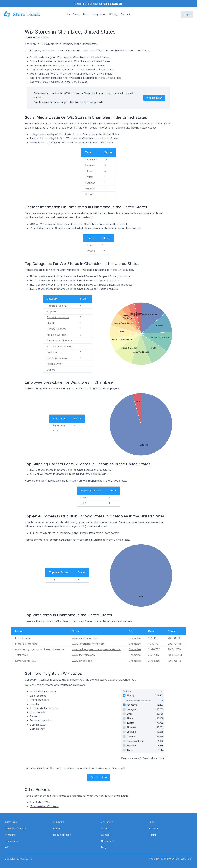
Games (51, 370)
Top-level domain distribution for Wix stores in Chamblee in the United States (75, 78)
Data (86, 14)
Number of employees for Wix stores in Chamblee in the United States (72, 70)
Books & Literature (58, 317)
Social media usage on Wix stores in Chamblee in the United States (69, 57)
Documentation (62, 835)
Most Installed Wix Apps (44, 806)
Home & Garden (56, 335)
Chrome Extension (110, 4)
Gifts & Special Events (60, 341)
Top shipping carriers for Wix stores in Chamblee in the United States (71, 74)
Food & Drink (55, 364)
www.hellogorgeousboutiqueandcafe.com (97, 649)
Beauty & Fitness (57, 329)
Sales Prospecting (16, 828)
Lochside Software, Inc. (19, 859)
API (7, 847)
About (105, 828)
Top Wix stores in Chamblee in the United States (58, 82)
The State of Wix (40, 802)
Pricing (113, 14)
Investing (10, 835)
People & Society (57, 306)
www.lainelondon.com (85, 638)
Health (51, 323)
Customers (107, 841)
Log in (187, 14)
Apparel (52, 311)
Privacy (153, 828)
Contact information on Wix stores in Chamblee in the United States (70, 61)
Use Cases (74, 14)
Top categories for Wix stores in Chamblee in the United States (67, 65)
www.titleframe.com (84, 655)
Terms (153, 835)
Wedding (52, 352)
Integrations (99, 14)
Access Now (154, 98)
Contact (125, 14)
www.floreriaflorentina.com (88, 644)
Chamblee (135, 638)
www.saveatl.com (82, 661)
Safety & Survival (57, 358)
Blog (104, 847)
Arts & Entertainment (59, 346)
